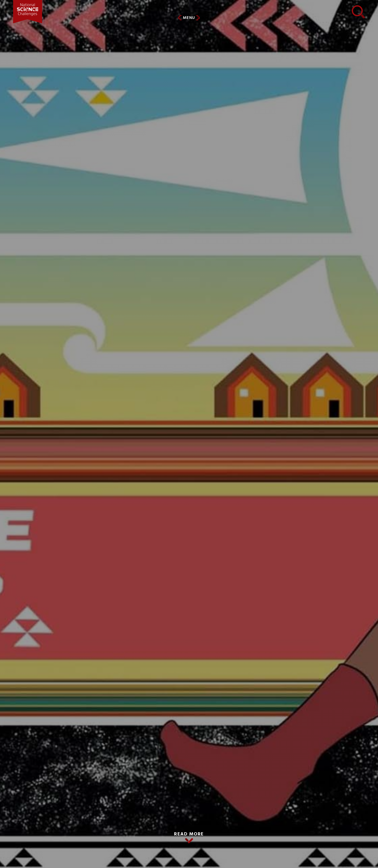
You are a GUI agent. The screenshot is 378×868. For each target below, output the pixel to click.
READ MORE (189, 834)
